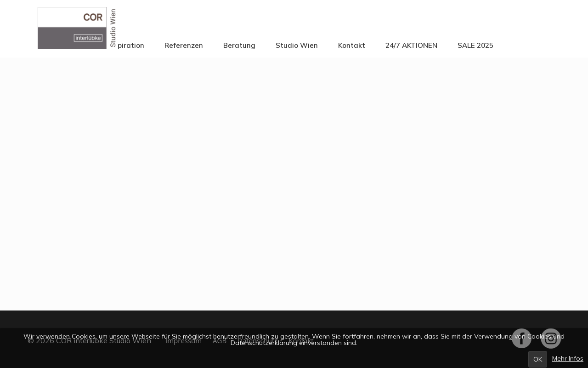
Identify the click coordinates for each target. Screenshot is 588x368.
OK (538, 359)
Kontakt (352, 45)
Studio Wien (297, 45)
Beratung (239, 45)
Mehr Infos (568, 358)
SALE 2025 (475, 45)
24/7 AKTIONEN (411, 45)
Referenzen (184, 45)
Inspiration (126, 45)
